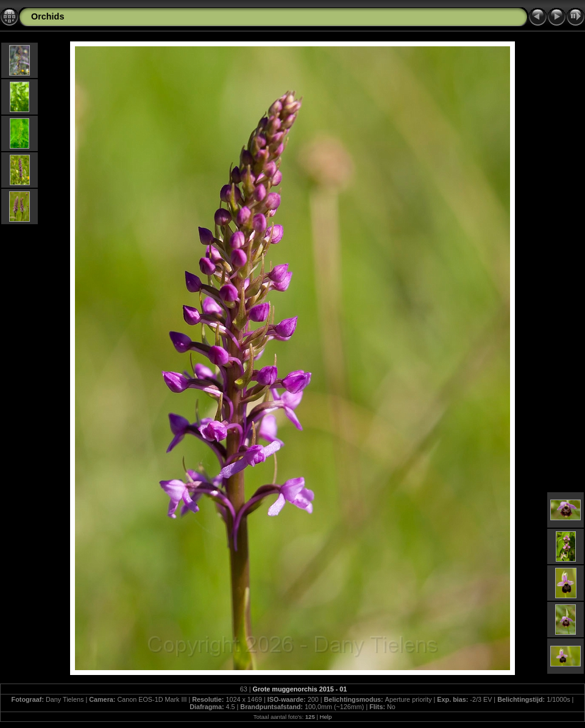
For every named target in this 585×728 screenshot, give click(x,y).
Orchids (48, 16)
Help (326, 717)
